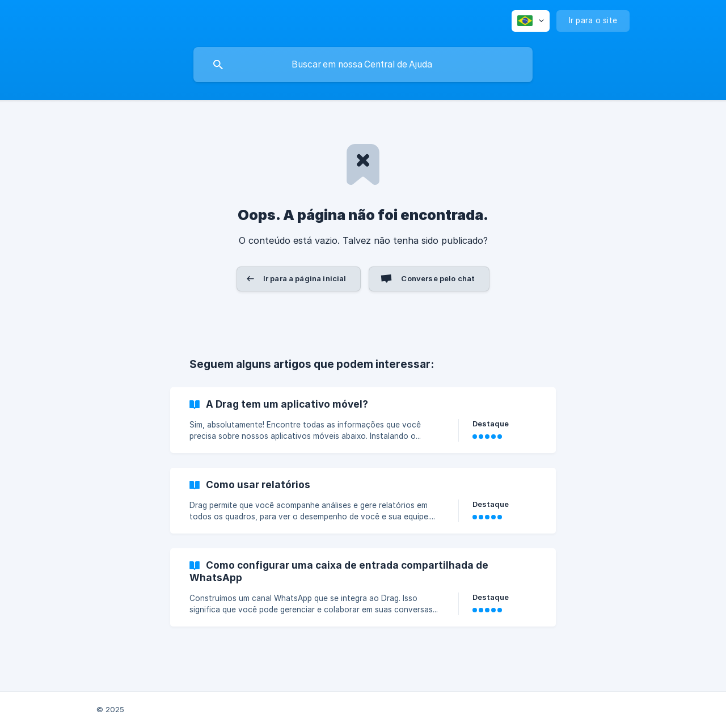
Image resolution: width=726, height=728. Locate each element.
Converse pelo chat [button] (438, 278)
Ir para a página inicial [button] (305, 278)
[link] (363, 420)
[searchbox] (363, 65)
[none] (531, 21)
